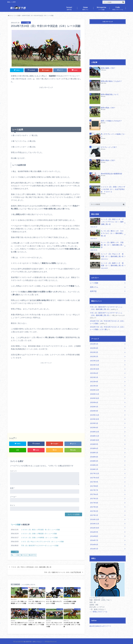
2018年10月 (94, 429)
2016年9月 (94, 517)
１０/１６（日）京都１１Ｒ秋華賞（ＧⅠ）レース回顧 (39, 537)
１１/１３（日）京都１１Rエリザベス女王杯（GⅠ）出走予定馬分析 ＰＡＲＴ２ (113, 189)
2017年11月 (94, 461)
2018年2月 (94, 453)
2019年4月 (94, 417)
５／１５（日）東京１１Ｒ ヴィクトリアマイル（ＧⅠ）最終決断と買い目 (107, 223)
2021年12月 (94, 353)
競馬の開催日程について (109, 94)
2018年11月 (94, 425)
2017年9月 (94, 469)
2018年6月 (94, 437)
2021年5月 (94, 369)
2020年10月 (94, 389)
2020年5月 (94, 397)
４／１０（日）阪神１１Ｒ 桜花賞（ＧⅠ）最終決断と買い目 (107, 261)
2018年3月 (94, 449)
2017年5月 (94, 485)
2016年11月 (94, 509)
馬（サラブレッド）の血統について (113, 134)
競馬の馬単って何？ (108, 160)
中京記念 (25, 554)
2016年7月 (94, 524)
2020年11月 (94, 385)
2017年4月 (94, 489)
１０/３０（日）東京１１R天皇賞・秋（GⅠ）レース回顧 (40, 529)
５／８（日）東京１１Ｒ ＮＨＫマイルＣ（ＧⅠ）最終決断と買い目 (107, 234)
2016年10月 (94, 513)
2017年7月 (94, 477)
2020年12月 (94, 381)
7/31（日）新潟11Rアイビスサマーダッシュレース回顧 (40, 545)
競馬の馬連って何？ (108, 108)
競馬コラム (85, 8)
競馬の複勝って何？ (108, 68)
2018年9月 (94, 433)
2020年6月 (94, 393)
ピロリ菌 (101, 323)
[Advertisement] (46, 106)
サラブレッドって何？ (108, 147)
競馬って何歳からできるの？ (111, 121)
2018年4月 (94, 445)
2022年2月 (94, 349)
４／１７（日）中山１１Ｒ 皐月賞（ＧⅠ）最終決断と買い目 (107, 252)
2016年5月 (94, 532)
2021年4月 (94, 373)
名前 (12, 487)
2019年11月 (94, 405)
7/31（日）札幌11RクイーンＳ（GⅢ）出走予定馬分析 (63, 571)
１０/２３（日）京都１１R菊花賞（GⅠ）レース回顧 (39, 533)
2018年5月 (94, 441)
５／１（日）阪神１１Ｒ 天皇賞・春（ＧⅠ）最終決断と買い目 (107, 243)
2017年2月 (94, 497)
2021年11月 (94, 357)
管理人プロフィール (118, 8)
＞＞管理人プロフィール (98, 595)
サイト (13, 504)
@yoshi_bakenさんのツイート (100, 609)
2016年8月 (94, 521)
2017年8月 (94, 473)
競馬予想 (69, 8)
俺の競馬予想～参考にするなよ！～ (33, 641)
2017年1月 (94, 501)
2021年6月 (94, 365)
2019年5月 (94, 413)
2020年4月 (94, 401)
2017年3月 (94, 493)
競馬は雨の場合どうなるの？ (111, 81)
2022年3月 (94, 345)
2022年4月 (94, 341)
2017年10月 (94, 465)
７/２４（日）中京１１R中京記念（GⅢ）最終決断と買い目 (31, 566)
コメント (13, 470)
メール (13, 496)
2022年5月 (94, 337)
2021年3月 (94, 377)
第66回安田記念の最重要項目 (111, 174)
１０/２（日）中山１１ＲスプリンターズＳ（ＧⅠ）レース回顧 (42, 541)
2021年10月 (94, 361)
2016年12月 (94, 505)
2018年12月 (94, 421)
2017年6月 (94, 481)
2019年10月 (94, 409)
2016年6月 (94, 528)
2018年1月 (94, 457)
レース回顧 (101, 8)
